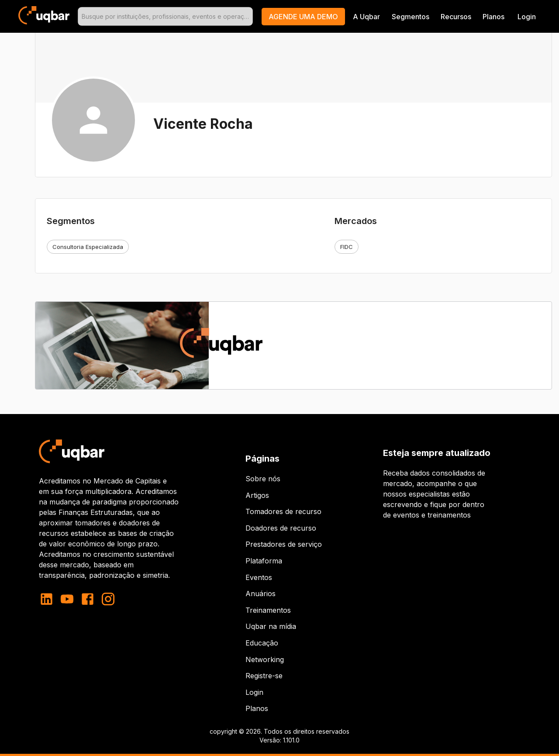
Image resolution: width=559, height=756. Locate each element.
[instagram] (108, 599)
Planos (493, 17)
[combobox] (165, 16)
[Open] (249, 17)
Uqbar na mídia (271, 626)
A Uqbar (366, 17)
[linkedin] (49, 599)
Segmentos (411, 17)
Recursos (456, 17)
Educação (262, 643)
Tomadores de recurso (283, 511)
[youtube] (67, 599)
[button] (303, 17)
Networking (265, 659)
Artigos (257, 495)
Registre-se (264, 676)
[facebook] (88, 599)
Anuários (261, 594)
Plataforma (264, 561)
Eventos (259, 577)
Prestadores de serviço (284, 544)
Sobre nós (263, 479)
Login (254, 692)
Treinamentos (268, 610)
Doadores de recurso (281, 528)
